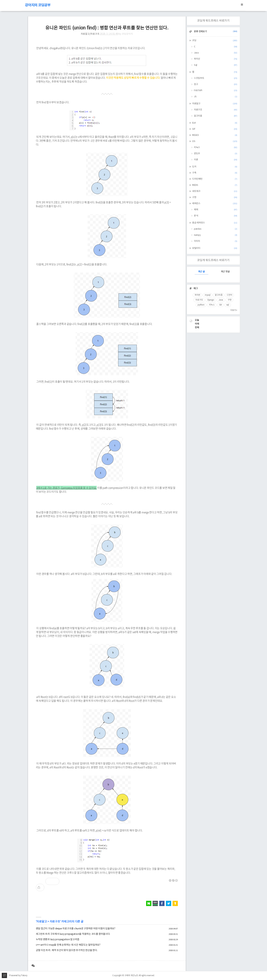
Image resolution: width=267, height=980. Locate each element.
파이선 (216, 59)
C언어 (229, 295)
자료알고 (42, 922)
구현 (215, 197)
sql (228, 305)
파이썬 (197, 295)
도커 (215, 167)
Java (216, 53)
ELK (215, 123)
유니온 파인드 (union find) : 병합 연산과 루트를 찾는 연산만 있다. (107, 28)
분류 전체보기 (215, 32)
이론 (216, 160)
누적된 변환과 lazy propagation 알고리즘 (58, 940)
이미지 (216, 241)
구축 (215, 173)
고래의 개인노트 (131, 976)
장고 (216, 84)
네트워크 (215, 191)
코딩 (215, 41)
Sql (216, 65)
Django (211, 300)
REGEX (215, 135)
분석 (216, 216)
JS (216, 97)
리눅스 (216, 147)
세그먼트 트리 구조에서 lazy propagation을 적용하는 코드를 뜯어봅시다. (73, 934)
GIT (215, 129)
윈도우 (216, 154)
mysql (208, 295)
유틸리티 (215, 248)
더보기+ (234, 310)
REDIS (215, 185)
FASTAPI (216, 91)
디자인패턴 (215, 179)
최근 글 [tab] (201, 272)
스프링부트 (216, 78)
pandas (216, 229)
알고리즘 (216, 116)
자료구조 (55, 922)
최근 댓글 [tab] (225, 272)
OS (215, 141)
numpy (216, 235)
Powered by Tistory (18, 976)
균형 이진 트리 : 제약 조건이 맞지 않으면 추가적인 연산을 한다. (67, 950)
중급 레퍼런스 (215, 223)
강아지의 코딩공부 (38, 5)
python (201, 305)
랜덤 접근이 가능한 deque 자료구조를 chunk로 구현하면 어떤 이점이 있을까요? (76, 929)
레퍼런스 (215, 204)
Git (220, 305)
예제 (216, 210)
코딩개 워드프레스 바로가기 (213, 21)
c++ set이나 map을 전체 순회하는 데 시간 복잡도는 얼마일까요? (68, 945)
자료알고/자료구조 (90, 34)
